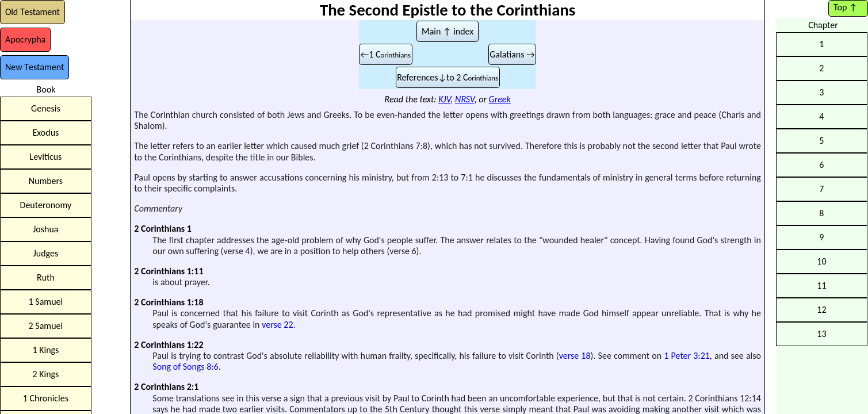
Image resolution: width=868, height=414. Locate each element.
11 (821, 285)
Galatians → (512, 54)
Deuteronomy (46, 205)
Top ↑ (845, 7)
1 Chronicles (46, 398)
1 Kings (45, 350)
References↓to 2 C (448, 77)
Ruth (46, 277)
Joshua (45, 229)
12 (821, 310)
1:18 (195, 302)
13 (821, 334)
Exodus (45, 133)
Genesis (46, 108)
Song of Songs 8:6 (185, 367)
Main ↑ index (448, 31)
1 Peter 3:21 (687, 356)
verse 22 (277, 325)
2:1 (193, 387)
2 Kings (45, 374)
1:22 (195, 345)
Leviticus (45, 157)
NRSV (465, 99)
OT (32, 12)
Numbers (46, 181)
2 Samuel (46, 326)
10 (821, 261)
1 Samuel (46, 302)
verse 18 (575, 356)
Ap (25, 39)
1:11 (195, 271)
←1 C (386, 54)
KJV (444, 99)
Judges (46, 253)
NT (35, 67)
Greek (500, 99)
